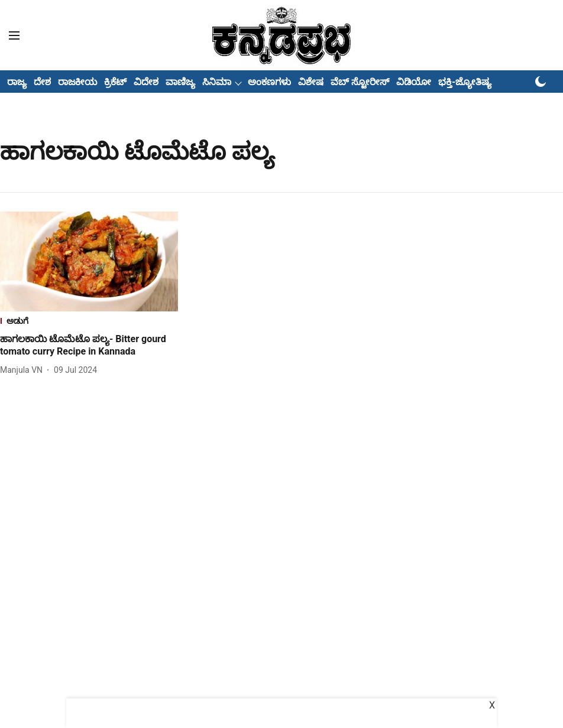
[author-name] (24, 370)
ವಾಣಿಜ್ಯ (180, 82)
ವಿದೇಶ (146, 82)
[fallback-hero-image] (89, 261)
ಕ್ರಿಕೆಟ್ (115, 82)
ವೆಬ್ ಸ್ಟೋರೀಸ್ (360, 82)
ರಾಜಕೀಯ (77, 82)
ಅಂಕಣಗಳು (269, 82)
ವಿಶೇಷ (311, 82)
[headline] (89, 346)
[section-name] (89, 322)
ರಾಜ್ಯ (17, 82)
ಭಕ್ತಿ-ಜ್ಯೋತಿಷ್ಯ (465, 82)
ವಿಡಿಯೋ (414, 82)
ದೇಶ (42, 82)
